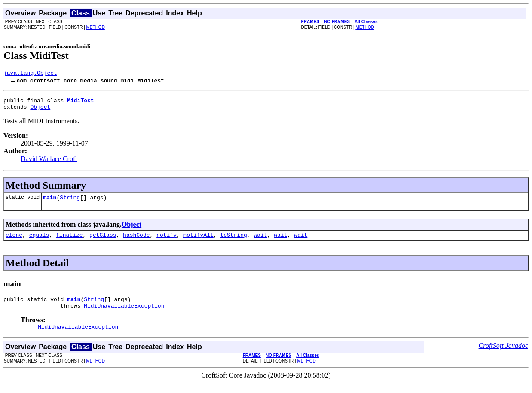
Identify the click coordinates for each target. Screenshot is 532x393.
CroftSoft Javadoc (503, 356)
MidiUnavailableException (124, 314)
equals (39, 241)
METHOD (96, 27)
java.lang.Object (30, 74)
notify (167, 241)
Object (40, 110)
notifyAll (199, 241)
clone (14, 241)
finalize (69, 241)
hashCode (136, 241)
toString (233, 241)
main (50, 202)
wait (260, 241)
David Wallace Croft (49, 163)
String (70, 202)
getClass (103, 241)
